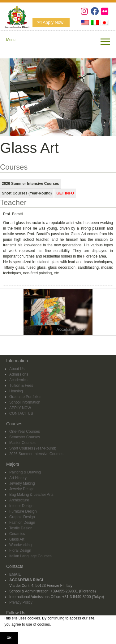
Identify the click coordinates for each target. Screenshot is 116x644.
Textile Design (21, 528)
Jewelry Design (22, 489)
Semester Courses (25, 437)
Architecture (19, 500)
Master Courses (22, 443)
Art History (18, 478)
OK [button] (9, 638)
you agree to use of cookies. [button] (28, 624)
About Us (17, 369)
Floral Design (20, 550)
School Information (25, 402)
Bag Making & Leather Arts (31, 495)
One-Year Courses (25, 432)
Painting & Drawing (25, 472)
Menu (11, 40)
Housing (16, 391)
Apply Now (53, 22)
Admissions (19, 374)
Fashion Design (22, 523)
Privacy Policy (21, 602)
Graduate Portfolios (25, 397)
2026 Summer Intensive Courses (36, 454)
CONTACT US (21, 413)
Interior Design (21, 506)
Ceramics (17, 534)
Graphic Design (22, 517)
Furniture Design (23, 511)
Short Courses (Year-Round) (33, 448)
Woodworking (20, 545)
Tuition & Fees (21, 386)
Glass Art (17, 539)
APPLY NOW (20, 408)
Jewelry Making (22, 483)
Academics (18, 380)
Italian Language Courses (30, 556)
